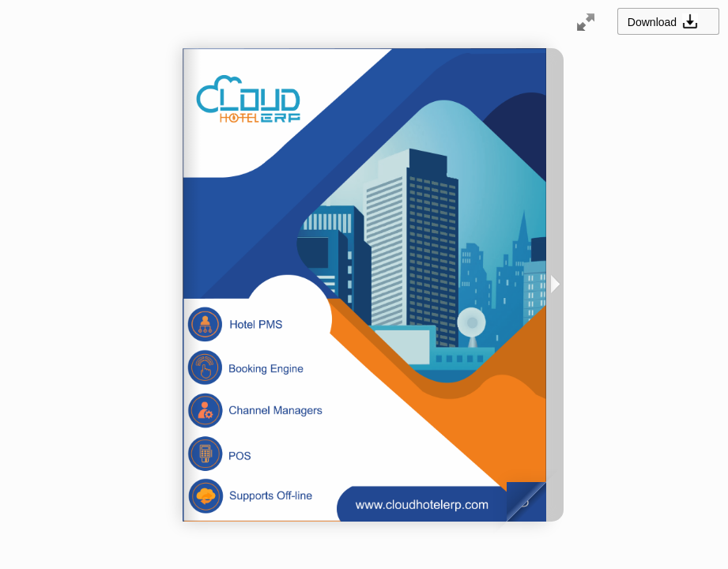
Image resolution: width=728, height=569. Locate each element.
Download (667, 21)
